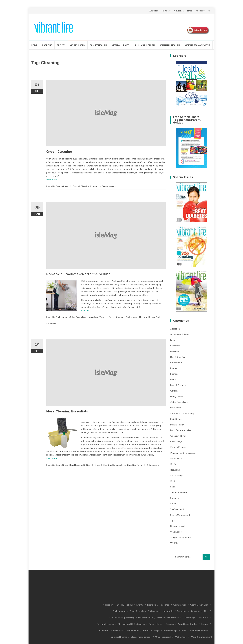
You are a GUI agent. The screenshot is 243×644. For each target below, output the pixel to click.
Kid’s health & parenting (122, 618)
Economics (96, 186)
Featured (175, 379)
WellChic (175, 543)
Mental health (121, 45)
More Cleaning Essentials (67, 411)
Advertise (179, 11)
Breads (174, 340)
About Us (200, 11)
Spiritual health (170, 45)
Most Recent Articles (181, 430)
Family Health (98, 45)
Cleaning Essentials (122, 465)
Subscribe (154, 11)
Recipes (61, 45)
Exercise (47, 45)
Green (105, 186)
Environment (62, 317)
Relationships (177, 475)
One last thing (178, 436)
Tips (102, 317)
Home (34, 45)
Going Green (78, 45)
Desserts (175, 351)
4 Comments (52, 324)
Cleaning (85, 186)
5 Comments (153, 465)
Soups (173, 503)
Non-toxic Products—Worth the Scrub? (78, 274)
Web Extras (176, 532)
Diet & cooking (178, 357)
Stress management (180, 515)
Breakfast (175, 346)
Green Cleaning (59, 152)
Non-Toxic (156, 317)
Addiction (175, 329)
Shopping (175, 498)
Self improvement (179, 492)
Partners (166, 11)
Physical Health (145, 45)
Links (190, 11)
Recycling (175, 470)
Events (174, 368)
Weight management (197, 45)
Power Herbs (177, 458)
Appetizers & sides (180, 334)
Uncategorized (177, 526)
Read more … (53, 180)
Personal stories (178, 447)
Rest (173, 481)
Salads (173, 487)
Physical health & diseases (183, 453)
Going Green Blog (78, 317)
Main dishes (176, 419)
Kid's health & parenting (182, 413)
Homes (112, 186)
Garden (174, 391)
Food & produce (178, 385)
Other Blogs (176, 442)
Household (93, 317)
